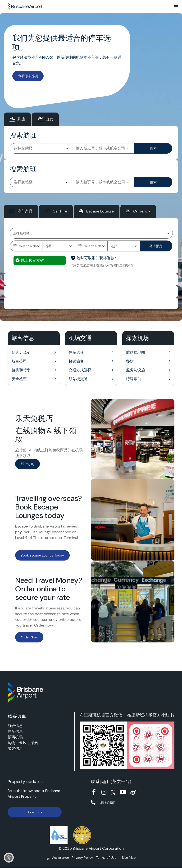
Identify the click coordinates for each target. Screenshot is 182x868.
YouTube (123, 792)
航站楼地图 (136, 352)
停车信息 (15, 731)
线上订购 (27, 464)
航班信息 (15, 726)
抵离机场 (15, 737)
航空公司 (19, 361)
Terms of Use (106, 858)
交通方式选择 (80, 370)
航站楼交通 (78, 379)
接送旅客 (76, 361)
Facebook (94, 792)
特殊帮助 (134, 379)
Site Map (129, 858)
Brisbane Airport (25, 5)
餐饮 (130, 361)
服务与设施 (136, 370)
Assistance (61, 858)
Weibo (133, 792)
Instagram (104, 792)
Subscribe (35, 812)
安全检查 (19, 379)
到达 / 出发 (21, 352)
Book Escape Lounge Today (42, 555)
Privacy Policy (82, 858)
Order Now (29, 637)
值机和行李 (21, 370)
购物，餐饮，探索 (23, 743)
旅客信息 (15, 748)
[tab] (17, 119)
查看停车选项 (28, 76)
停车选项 (76, 352)
